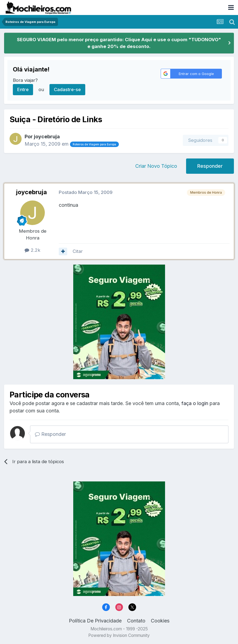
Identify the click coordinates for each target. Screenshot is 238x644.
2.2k (33, 250)
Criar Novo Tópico (156, 166)
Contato (136, 621)
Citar (78, 251)
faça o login (195, 403)
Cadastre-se (67, 89)
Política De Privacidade (95, 621)
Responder (210, 166)
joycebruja (47, 137)
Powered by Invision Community (119, 635)
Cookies (160, 621)
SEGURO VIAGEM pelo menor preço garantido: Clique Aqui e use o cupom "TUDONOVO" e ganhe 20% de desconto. (119, 43)
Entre (23, 89)
